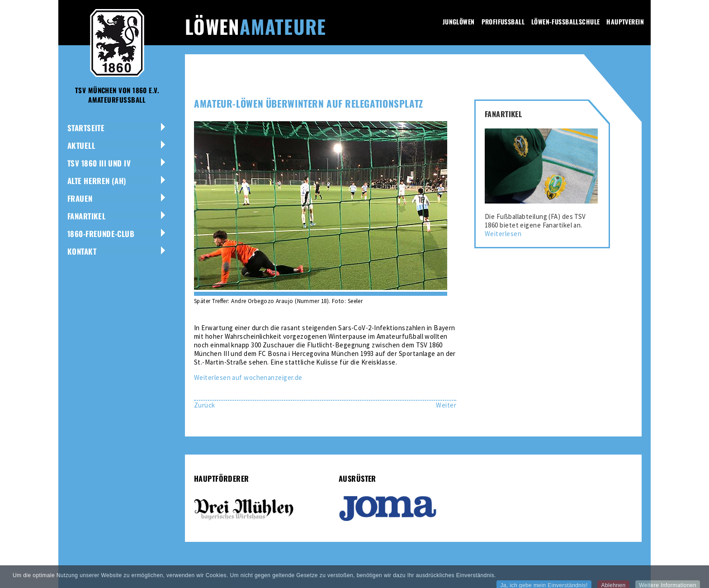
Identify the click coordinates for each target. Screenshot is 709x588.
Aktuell (81, 145)
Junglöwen (459, 21)
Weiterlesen (503, 234)
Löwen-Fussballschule (565, 21)
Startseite (86, 128)
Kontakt (82, 251)
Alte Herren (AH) (97, 181)
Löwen (255, 26)
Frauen (80, 198)
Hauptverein (625, 21)
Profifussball (503, 21)
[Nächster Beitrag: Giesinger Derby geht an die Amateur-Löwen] (446, 405)
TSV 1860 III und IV (99, 163)
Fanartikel (86, 216)
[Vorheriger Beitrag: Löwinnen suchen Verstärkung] (205, 405)
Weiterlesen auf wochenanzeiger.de (248, 377)
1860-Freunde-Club (101, 234)
